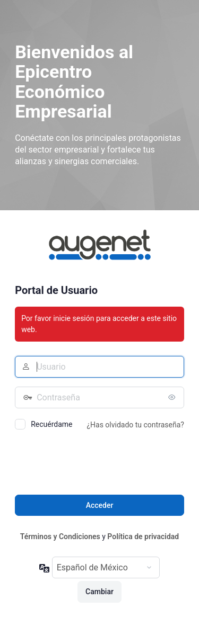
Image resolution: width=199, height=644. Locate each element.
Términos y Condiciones (60, 536)
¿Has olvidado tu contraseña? (135, 425)
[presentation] (96, 464)
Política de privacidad (143, 536)
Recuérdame (51, 424)
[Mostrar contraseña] (174, 397)
